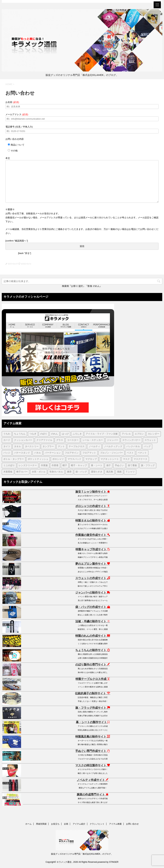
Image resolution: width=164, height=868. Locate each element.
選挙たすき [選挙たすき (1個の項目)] (97, 472)
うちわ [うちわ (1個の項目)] (7, 434)
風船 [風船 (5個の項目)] (119, 472)
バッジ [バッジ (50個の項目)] (7, 453)
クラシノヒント (97, 824)
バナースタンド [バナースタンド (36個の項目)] (22, 453)
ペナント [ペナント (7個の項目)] (142, 453)
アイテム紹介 (79, 824)
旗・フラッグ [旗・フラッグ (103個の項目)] (148, 466)
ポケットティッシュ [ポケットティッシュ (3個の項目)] (38, 459)
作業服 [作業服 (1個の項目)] (44, 466)
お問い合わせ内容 (15, 139)
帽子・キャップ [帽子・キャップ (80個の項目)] (79, 466)
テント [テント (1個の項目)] (61, 447)
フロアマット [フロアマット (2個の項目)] (89, 453)
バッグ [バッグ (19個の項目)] (147, 447)
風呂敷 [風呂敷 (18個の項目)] (110, 472)
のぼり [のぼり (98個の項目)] (44, 434)
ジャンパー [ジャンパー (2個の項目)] (113, 440)
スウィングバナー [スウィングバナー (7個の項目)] (131, 440)
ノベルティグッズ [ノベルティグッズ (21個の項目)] (113, 447)
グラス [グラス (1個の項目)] (60, 440)
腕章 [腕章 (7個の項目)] (69, 472)
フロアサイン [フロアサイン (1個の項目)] (72, 453)
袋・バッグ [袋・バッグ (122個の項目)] (81, 472)
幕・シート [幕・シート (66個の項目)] (97, 466)
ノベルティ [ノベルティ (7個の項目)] (94, 447)
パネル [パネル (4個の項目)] (37, 453)
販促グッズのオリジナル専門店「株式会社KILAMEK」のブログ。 (82, 854)
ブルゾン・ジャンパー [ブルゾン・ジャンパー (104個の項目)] (111, 453)
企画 (66, 824)
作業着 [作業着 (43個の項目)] (55, 466)
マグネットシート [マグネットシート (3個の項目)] (110, 459)
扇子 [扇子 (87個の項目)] (109, 466)
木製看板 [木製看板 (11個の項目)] (8, 472)
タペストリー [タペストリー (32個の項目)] (32, 447)
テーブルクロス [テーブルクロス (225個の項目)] (77, 447)
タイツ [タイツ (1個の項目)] (7, 447)
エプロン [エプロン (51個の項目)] (139, 434)
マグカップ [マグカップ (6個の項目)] (91, 459)
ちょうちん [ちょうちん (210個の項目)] (20, 434)
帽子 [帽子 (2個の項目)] (65, 466)
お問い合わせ (132, 824)
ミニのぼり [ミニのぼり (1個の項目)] (9, 466)
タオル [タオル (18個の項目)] (17, 447)
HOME (9, 84)
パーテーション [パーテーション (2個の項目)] (53, 453)
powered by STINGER (108, 862)
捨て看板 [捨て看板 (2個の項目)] (132, 466)
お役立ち (55, 824)
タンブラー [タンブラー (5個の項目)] (48, 447)
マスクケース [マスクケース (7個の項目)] (140, 459)
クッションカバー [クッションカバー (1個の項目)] (23, 440)
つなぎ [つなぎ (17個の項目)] (33, 434)
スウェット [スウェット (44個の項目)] (150, 440)
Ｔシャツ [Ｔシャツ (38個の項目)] (130, 472)
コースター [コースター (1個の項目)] (73, 440)
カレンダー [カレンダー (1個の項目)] (154, 434)
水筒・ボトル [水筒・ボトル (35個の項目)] (39, 472)
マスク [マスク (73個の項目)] (126, 459)
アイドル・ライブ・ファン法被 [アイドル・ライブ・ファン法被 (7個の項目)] (102, 434)
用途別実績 (41, 824)
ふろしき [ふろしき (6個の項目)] (77, 434)
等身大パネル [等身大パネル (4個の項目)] (56, 472)
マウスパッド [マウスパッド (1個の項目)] (74, 459)
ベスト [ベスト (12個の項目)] (130, 453)
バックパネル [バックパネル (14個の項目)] (133, 447)
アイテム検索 (115, 824)
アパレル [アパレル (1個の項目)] (126, 434)
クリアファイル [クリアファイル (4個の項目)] (44, 440)
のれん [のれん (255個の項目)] (55, 434)
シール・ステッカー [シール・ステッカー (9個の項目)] (93, 440)
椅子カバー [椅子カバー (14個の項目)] (22, 472)
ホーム (28, 824)
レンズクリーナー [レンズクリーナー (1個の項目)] (28, 466)
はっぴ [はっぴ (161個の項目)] (65, 434)
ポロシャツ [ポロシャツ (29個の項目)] (58, 459)
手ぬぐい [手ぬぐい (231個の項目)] (119, 466)
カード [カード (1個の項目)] (7, 440)
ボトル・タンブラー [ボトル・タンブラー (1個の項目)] (14, 459)
